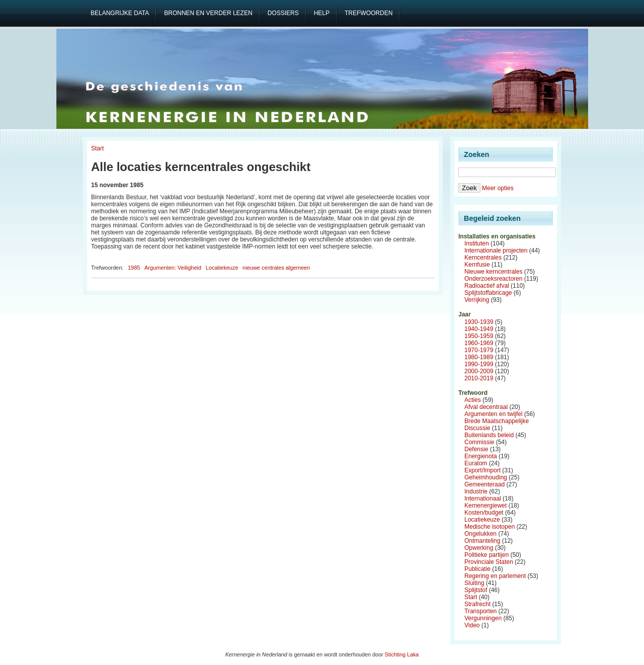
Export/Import (482, 470)
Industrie (476, 491)
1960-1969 (479, 343)
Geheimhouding (486, 477)
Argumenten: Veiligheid (173, 268)
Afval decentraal (486, 407)
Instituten (477, 243)
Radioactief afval (487, 286)
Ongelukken (480, 534)
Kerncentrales (483, 258)
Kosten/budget (484, 513)
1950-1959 (479, 336)
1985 (134, 268)
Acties (473, 400)
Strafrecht (477, 604)
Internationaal (483, 498)
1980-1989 (479, 357)
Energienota (481, 456)
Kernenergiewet (486, 506)
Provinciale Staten (489, 562)
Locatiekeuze (222, 268)
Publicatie (477, 569)
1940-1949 (479, 329)
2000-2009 (479, 371)
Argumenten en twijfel (493, 414)
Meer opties (498, 188)
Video (472, 625)
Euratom (476, 463)
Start (97, 148)
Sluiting (474, 583)
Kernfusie (477, 265)
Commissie (479, 442)
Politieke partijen (487, 555)
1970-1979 (479, 350)
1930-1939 (479, 322)
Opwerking (479, 548)
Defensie (476, 449)
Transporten (480, 611)
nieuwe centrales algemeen (276, 268)
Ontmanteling (482, 541)
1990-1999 (479, 364)
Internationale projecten (496, 251)
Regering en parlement (495, 576)
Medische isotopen (490, 527)
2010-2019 (479, 378)
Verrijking (477, 300)
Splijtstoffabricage (488, 293)
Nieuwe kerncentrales (493, 272)
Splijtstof (476, 590)
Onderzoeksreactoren (493, 279)
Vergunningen (483, 618)
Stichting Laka (402, 654)
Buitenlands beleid (489, 435)
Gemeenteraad (485, 484)
